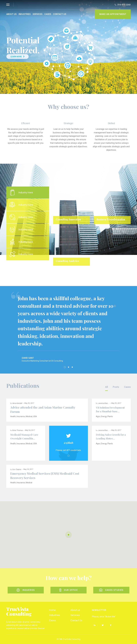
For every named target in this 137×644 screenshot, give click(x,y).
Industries (25, 14)
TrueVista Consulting (19, 611)
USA (35, 416)
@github (68, 443)
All (106, 387)
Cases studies (111, 590)
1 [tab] (92, 272)
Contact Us (60, 14)
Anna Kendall (17, 403)
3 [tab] (72, 367)
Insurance (21, 416)
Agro (98, 416)
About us (11, 14)
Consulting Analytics (67, 261)
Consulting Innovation (68, 219)
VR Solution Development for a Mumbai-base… (110, 409)
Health (13, 416)
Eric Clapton (17, 469)
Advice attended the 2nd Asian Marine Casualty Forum (43, 409)
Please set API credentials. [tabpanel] (68, 450)
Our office (68, 590)
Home (52, 610)
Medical (29, 416)
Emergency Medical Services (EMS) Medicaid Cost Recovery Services (45, 476)
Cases (48, 14)
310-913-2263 (124, 5)
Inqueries (26, 590)
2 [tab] (68, 367)
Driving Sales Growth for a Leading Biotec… (111, 437)
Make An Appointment (113, 14)
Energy (104, 416)
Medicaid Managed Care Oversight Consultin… (24, 437)
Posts (116, 387)
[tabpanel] (92, 228)
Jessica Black (103, 403)
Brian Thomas (18, 430)
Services (38, 14)
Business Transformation (111, 219)
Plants (110, 416)
